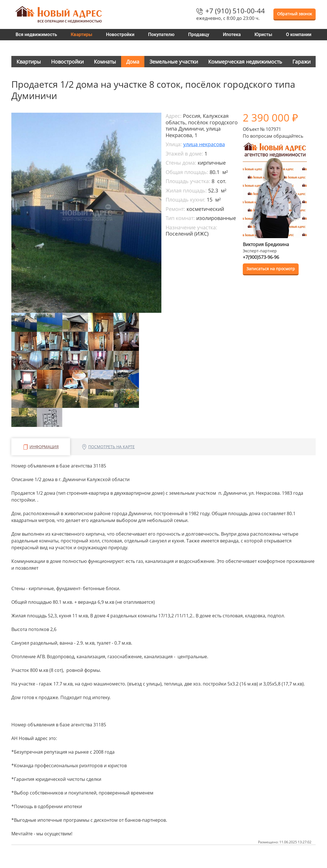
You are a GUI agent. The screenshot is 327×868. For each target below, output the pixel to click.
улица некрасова (204, 144)
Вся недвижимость (36, 34)
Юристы (263, 34)
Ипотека (232, 34)
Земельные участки (174, 62)
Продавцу (199, 34)
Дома (133, 62)
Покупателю (161, 34)
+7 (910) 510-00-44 (235, 11)
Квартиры (82, 34)
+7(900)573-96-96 (261, 257)
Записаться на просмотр (271, 269)
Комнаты (105, 62)
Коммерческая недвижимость (245, 62)
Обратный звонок (295, 14)
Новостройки (120, 34)
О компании (299, 34)
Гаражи (301, 62)
